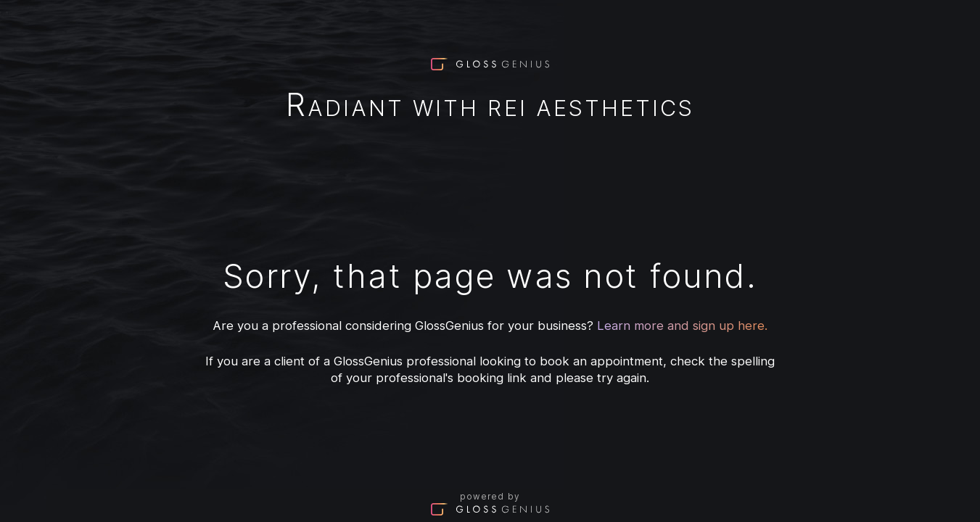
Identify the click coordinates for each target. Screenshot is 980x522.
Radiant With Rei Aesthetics (490, 108)
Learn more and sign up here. (682, 326)
